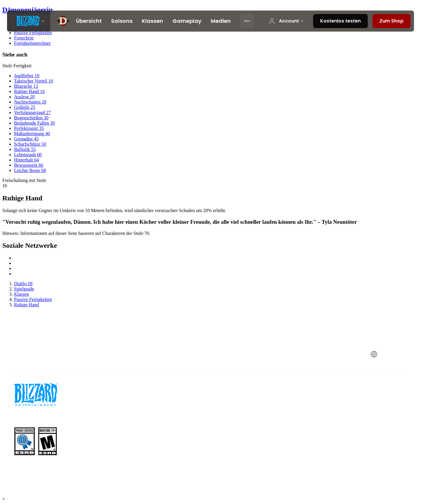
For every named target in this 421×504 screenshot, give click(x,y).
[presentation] (29, 21)
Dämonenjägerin (27, 10)
